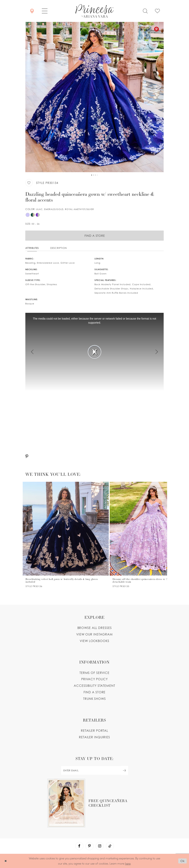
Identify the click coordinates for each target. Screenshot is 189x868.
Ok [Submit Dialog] (183, 861)
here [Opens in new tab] (128, 863)
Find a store (95, 692)
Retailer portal (94, 731)
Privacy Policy (94, 679)
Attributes (32, 248)
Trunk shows (94, 699)
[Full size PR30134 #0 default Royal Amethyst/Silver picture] (94, 97)
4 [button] (97, 175)
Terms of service (94, 673)
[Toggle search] (145, 11)
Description (59, 248)
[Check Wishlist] (157, 11)
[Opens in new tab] (94, 803)
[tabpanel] (94, 97)
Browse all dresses (95, 628)
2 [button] (94, 175)
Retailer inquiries (94, 737)
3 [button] (95, 175)
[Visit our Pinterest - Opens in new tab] (90, 846)
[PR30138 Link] (65, 535)
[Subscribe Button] (124, 770)
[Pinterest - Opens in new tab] (156, 29)
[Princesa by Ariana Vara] (94, 11)
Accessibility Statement (94, 686)
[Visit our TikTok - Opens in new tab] (110, 846)
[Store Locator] (32, 11)
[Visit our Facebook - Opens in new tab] (79, 846)
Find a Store (95, 236)
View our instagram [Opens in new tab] (94, 634)
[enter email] (94, 770)
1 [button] (92, 175)
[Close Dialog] (6, 861)
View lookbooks (94, 641)
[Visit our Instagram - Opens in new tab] (100, 846)
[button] (45, 11)
